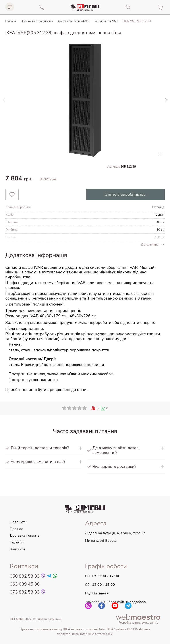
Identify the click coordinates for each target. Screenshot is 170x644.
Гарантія (17, 542)
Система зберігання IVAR (74, 21)
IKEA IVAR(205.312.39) (137, 21)
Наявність (18, 522)
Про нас (16, 529)
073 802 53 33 (25, 592)
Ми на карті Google (101, 541)
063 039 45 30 (25, 584)
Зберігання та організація (37, 21)
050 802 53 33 (25, 576)
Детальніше (153, 245)
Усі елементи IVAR (106, 21)
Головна (11, 21)
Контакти (17, 549)
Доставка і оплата (25, 536)
